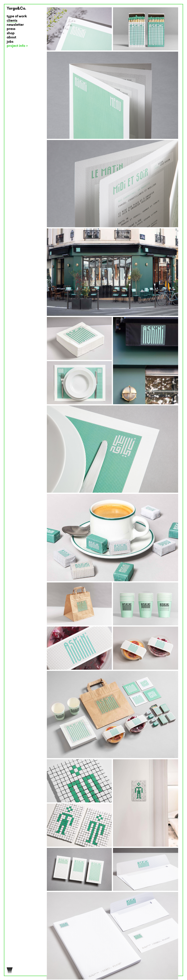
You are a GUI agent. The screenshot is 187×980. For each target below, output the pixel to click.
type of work (17, 16)
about (11, 38)
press (11, 29)
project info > (17, 46)
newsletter (15, 25)
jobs (10, 42)
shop (11, 33)
